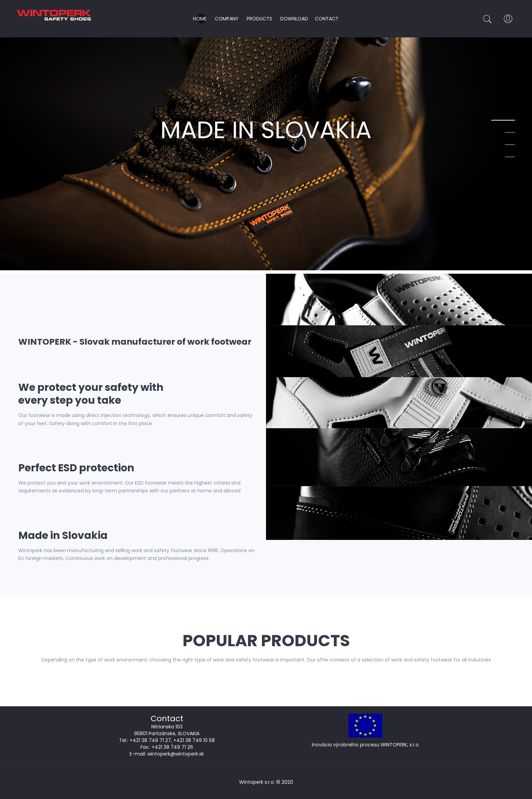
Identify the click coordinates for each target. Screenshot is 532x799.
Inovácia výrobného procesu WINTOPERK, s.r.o (365, 745)
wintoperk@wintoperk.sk (176, 754)
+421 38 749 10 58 (194, 740)
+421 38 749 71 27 (150, 740)
